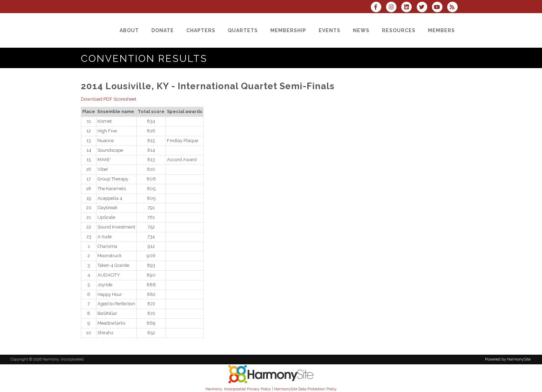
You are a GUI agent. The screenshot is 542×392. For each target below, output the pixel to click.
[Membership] (288, 30)
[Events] (330, 30)
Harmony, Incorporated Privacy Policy (238, 389)
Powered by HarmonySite (508, 359)
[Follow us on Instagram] (393, 8)
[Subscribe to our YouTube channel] (439, 8)
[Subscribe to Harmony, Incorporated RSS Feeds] (454, 8)
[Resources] (399, 30)
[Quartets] (243, 30)
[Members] (441, 30)
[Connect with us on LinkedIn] (409, 8)
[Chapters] (201, 30)
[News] (361, 30)
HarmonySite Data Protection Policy (305, 389)
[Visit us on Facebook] (378, 8)
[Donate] (163, 30)
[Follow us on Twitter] (424, 8)
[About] (129, 30)
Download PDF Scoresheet (109, 99)
